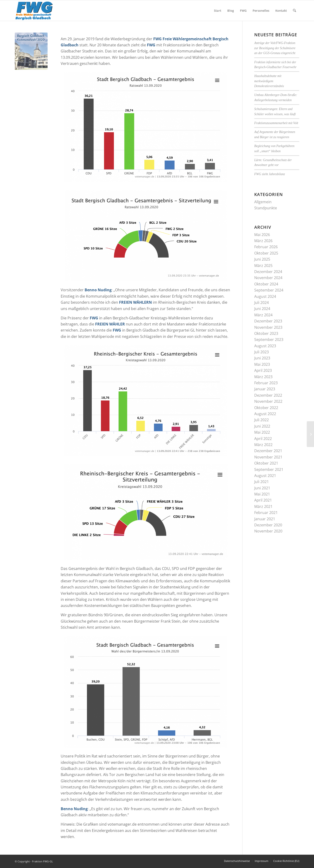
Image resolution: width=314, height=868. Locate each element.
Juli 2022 (262, 420)
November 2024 (268, 278)
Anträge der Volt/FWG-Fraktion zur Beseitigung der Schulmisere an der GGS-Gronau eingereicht (275, 48)
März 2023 (263, 377)
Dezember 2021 (268, 451)
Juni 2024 (262, 309)
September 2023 (269, 340)
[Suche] (294, 11)
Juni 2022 (262, 426)
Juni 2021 (262, 488)
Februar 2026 (266, 247)
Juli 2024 (262, 303)
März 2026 (263, 241)
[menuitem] (218, 11)
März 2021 (263, 506)
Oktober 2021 (266, 463)
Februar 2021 (266, 513)
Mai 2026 (262, 235)
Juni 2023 (262, 358)
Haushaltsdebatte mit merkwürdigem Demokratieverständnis (269, 81)
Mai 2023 (262, 364)
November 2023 (268, 327)
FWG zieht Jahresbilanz (270, 174)
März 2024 (263, 315)
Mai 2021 (262, 494)
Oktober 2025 (266, 253)
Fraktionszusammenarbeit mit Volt (276, 123)
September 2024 (269, 290)
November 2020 (268, 531)
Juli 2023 (262, 352)
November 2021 (268, 457)
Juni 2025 (262, 259)
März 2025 (263, 266)
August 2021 (265, 476)
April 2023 (263, 370)
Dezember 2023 (268, 321)
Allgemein (263, 202)
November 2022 (268, 401)
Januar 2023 (265, 389)
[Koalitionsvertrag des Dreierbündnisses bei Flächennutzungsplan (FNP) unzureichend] (310, 434)
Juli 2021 (262, 482)
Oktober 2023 (266, 333)
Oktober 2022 (266, 408)
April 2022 (263, 439)
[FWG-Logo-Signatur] (34, 11)
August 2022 (265, 414)
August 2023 (265, 346)
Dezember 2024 (268, 272)
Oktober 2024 (266, 284)
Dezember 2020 (268, 525)
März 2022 (263, 445)
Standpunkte (266, 208)
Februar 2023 (266, 383)
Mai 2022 (262, 432)
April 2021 (263, 500)
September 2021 (269, 469)
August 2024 (265, 296)
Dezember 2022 (268, 395)
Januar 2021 (265, 519)
